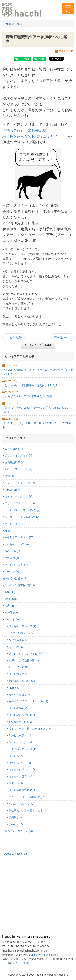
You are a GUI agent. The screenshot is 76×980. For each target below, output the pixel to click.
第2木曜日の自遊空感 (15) (23, 681)
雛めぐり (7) (15, 824)
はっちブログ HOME (38, 345)
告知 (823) (10, 599)
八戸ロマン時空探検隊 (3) (19, 585)
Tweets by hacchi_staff (16, 854)
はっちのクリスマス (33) (22, 770)
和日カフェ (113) (18, 667)
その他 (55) (10, 613)
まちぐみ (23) (16, 647)
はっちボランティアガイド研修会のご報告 (27, 396)
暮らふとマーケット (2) (17, 469)
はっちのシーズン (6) (16, 544)
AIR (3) (7, 531)
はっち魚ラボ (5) (17, 674)
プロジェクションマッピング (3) (27, 654)
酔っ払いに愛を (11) (15, 578)
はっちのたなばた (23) (21, 715)
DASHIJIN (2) (11, 551)
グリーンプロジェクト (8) (19, 503)
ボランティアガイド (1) (17, 456)
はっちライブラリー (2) (17, 524)
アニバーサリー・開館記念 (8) (25, 797)
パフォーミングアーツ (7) (19, 483)
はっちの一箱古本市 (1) (21, 626)
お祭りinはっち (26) (19, 722)
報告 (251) (10, 606)
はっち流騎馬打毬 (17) (21, 790)
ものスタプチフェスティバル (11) (27, 701)
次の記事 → (62, 337)
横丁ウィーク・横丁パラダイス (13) (29, 729)
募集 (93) (9, 592)
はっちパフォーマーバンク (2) (21, 510)
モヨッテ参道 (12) (18, 695)
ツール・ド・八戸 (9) (20, 742)
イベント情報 (18, 963)
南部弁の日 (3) (12, 490)
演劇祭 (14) (14, 817)
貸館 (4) (8, 476)
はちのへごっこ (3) (19, 763)
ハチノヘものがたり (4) (21, 749)
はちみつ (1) (11, 558)
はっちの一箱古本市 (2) (17, 565)
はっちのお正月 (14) (19, 776)
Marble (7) (14, 688)
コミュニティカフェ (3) (17, 497)
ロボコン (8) (15, 783)
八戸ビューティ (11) (19, 735)
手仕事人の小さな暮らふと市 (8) (27, 811)
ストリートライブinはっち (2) (21, 517)
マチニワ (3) (11, 572)
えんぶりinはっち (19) (20, 804)
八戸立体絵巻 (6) (17, 640)
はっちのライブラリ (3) (25, 633)
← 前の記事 (14, 337)
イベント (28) (11, 619)
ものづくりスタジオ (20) (18, 831)
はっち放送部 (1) (13, 449)
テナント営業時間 (44, 955)
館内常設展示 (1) (13, 462)
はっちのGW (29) (18, 708)
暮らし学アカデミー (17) (18, 537)
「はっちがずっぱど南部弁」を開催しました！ (30, 385)
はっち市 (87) (16, 756)
